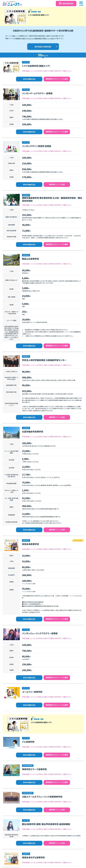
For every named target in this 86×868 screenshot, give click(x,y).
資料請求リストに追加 (57, 185)
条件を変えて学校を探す (43, 47)
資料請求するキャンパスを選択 (57, 79)
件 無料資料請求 (66, 3)
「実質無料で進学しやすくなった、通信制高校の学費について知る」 (34, 38)
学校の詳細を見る (29, 79)
